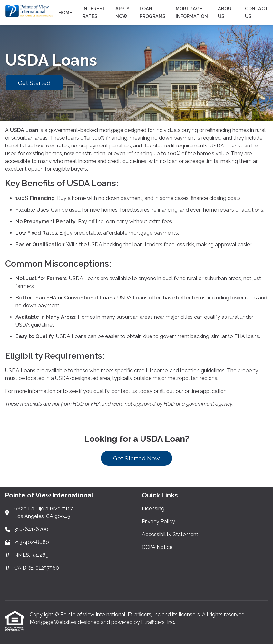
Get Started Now (136, 458)
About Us (226, 12)
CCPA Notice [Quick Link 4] (157, 547)
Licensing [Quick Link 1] (153, 509)
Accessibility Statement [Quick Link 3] (170, 534)
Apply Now (122, 12)
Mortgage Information (192, 12)
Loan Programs (152, 12)
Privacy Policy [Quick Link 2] (158, 521)
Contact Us (256, 12)
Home (65, 12)
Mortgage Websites (54, 622)
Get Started (34, 83)
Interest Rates (94, 12)
